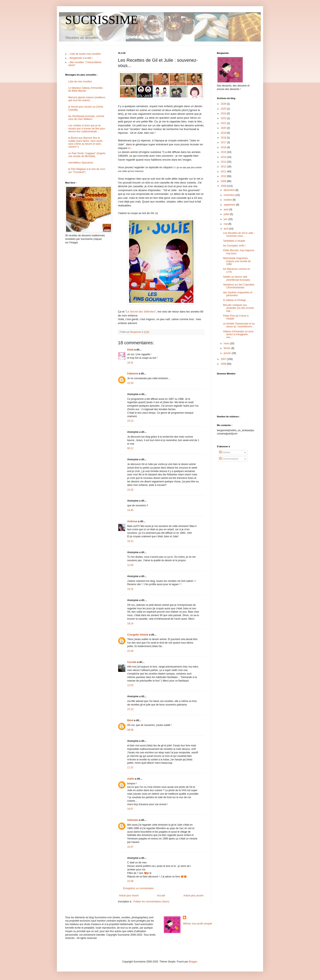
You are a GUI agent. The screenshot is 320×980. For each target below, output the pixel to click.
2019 (224, 133)
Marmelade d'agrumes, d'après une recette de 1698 (237, 261)
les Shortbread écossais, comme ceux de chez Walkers (86, 118)
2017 (224, 142)
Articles (225, 452)
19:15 (130, 589)
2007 (224, 359)
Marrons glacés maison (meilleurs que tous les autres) (87, 99)
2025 (224, 109)
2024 (224, 114)
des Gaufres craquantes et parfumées (238, 294)
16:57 (130, 809)
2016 (224, 147)
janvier (228, 353)
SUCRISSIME (102, 20)
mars (227, 343)
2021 (224, 123)
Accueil (161, 896)
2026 (224, 104)
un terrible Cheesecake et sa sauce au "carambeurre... (239, 325)
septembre (230, 205)
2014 (224, 157)
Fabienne (133, 374)
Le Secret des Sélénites (141, 312)
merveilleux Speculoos (81, 163)
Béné (130, 720)
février (228, 348)
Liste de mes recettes (80, 82)
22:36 (130, 651)
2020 (224, 128)
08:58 (130, 730)
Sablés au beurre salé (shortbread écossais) (236, 278)
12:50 (130, 565)
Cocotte (132, 662)
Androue (132, 521)
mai (226, 224)
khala (130, 350)
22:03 (130, 383)
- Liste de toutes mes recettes (84, 54)
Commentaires (229, 459)
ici (129, 148)
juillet (227, 214)
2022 (224, 118)
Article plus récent (129, 896)
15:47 (130, 847)
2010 (224, 176)
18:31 (130, 363)
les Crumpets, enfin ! (234, 246)
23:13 (130, 421)
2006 (224, 364)
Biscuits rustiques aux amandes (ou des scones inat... (238, 308)
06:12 (130, 448)
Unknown (133, 820)
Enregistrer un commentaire (138, 888)
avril (226, 229)
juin (226, 219)
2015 (224, 152)
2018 (224, 138)
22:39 (130, 881)
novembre (230, 195)
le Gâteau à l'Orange (234, 300)
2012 (224, 167)
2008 (224, 186)
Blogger (193, 962)
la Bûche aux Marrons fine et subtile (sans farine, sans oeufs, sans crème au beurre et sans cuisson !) (86, 142)
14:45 (130, 510)
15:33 (130, 490)
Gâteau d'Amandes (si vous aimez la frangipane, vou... (238, 334)
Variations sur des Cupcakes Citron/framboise (239, 286)
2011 (224, 172)
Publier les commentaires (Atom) (151, 902)
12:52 (130, 685)
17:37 (130, 768)
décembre (230, 190)
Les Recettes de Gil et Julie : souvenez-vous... (239, 234)
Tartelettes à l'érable (234, 241)
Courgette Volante (138, 635)
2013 (224, 162)
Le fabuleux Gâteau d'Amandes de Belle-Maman (86, 89)
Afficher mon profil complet (198, 924)
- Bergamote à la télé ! (80, 58)
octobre (228, 200)
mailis (131, 779)
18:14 (130, 624)
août (226, 209)
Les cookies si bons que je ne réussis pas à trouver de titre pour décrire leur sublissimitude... (87, 128)
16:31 (130, 541)
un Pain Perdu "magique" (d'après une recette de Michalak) (87, 155)
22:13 (130, 709)
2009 (224, 181)
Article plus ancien (194, 896)
